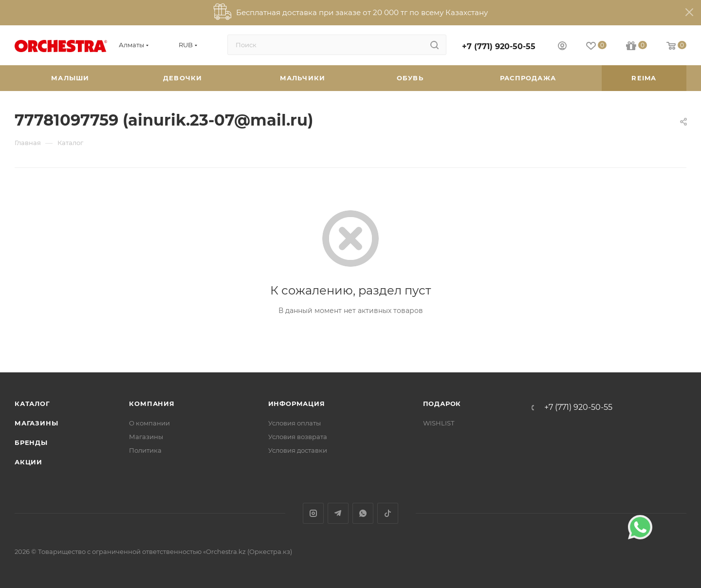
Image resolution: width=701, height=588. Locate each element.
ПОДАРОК (442, 404)
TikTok (388, 513)
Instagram (313, 513)
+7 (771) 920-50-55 (499, 46)
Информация (297, 404)
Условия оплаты (295, 423)
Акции (28, 462)
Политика (145, 450)
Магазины (36, 423)
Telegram (338, 513)
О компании (149, 423)
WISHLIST (439, 423)
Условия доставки (298, 450)
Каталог (32, 404)
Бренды (31, 442)
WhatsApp (363, 513)
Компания (152, 404)
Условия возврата (298, 437)
